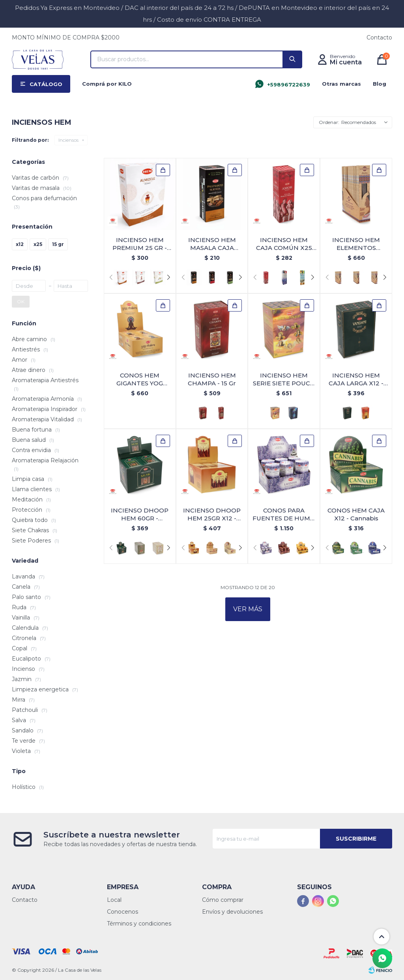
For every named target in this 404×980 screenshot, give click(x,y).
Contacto (379, 38)
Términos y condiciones (139, 924)
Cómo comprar (223, 900)
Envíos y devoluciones (232, 912)
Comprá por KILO (107, 84)
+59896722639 (289, 84)
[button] (292, 59)
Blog (380, 84)
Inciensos (68, 140)
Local (114, 900)
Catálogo (46, 84)
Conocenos (123, 912)
